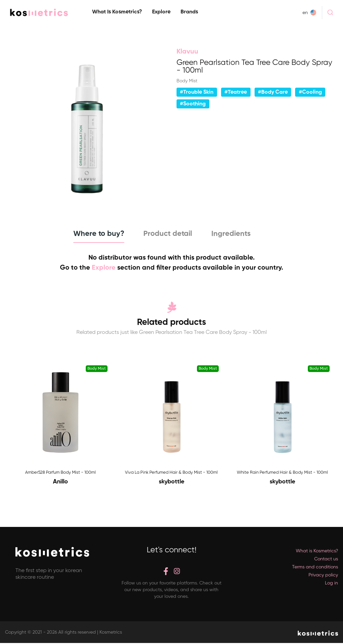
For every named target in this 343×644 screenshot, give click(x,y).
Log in (331, 584)
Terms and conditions (315, 568)
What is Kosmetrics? (117, 12)
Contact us (326, 560)
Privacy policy (323, 576)
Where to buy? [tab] (94, 234)
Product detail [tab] (167, 234)
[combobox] (330, 12)
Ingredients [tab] (233, 234)
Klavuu (187, 52)
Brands (189, 12)
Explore (161, 12)
